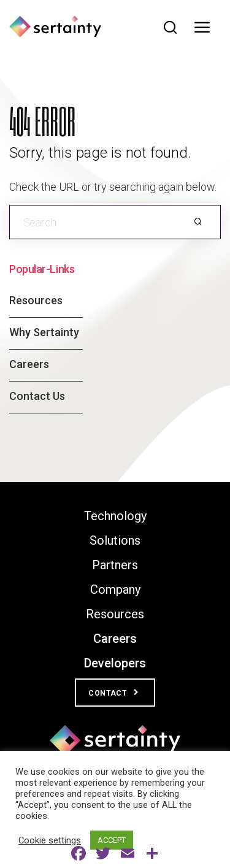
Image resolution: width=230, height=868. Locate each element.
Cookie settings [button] (50, 840)
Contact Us (37, 396)
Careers (29, 364)
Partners (115, 565)
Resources (36, 300)
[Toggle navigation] (205, 28)
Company (115, 590)
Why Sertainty (44, 332)
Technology (115, 516)
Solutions (115, 540)
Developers (115, 663)
